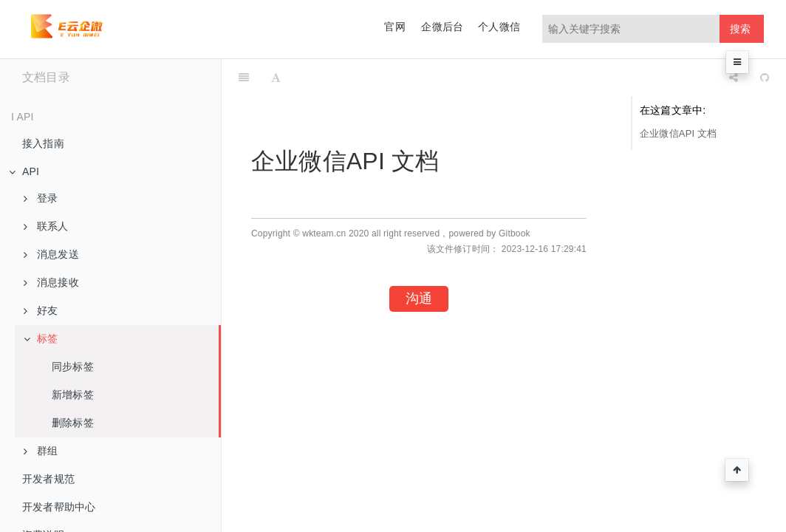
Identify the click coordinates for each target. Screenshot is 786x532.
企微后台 (442, 27)
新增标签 (73, 395)
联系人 (46, 226)
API (24, 171)
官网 (394, 27)
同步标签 (73, 366)
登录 (41, 198)
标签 (41, 338)
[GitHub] (765, 78)
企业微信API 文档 (679, 133)
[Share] (734, 78)
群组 (41, 451)
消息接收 (51, 282)
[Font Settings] (276, 78)
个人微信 (499, 27)
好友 (41, 310)
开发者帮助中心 (59, 507)
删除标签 (73, 423)
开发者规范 (48, 479)
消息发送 (51, 254)
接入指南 (43, 143)
